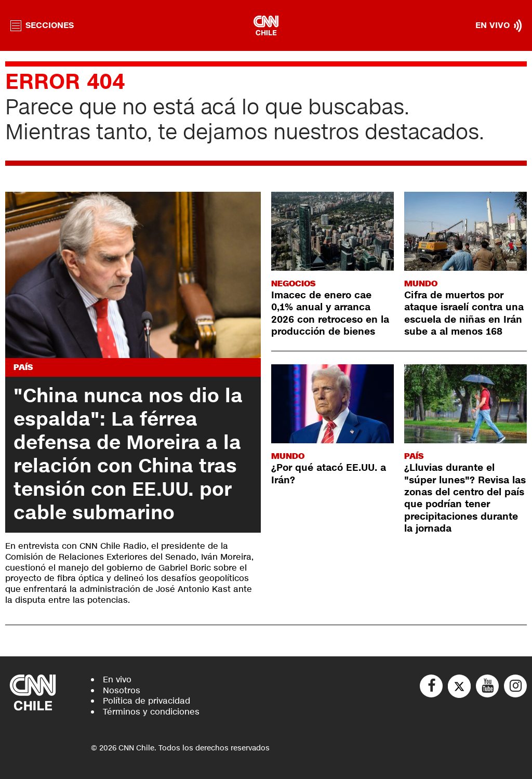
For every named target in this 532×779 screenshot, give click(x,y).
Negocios (293, 283)
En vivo (117, 679)
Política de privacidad (147, 701)
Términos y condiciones (151, 712)
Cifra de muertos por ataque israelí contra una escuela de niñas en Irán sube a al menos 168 (464, 313)
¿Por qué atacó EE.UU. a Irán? (329, 474)
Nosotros (122, 690)
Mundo (421, 283)
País (23, 367)
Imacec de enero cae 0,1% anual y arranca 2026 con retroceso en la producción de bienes (330, 313)
